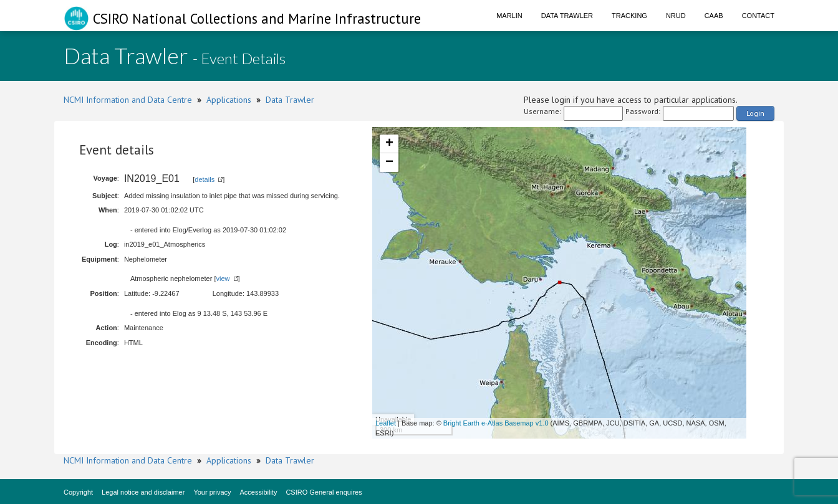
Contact (758, 16)
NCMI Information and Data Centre (128, 100)
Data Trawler (567, 16)
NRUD (676, 16)
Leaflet (386, 423)
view (223, 278)
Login (755, 113)
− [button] (389, 163)
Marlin (509, 16)
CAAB (714, 16)
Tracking (629, 16)
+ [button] (389, 144)
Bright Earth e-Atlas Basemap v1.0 (496, 423)
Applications (229, 100)
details (205, 179)
